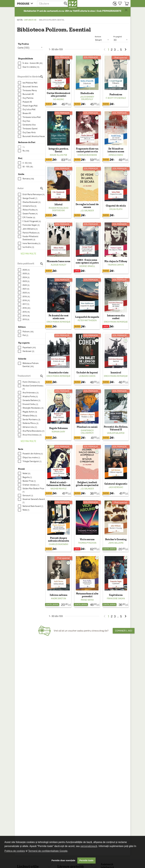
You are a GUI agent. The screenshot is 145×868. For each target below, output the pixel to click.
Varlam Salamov (116, 433)
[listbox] (121, 40)
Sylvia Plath (116, 209)
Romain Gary (58, 432)
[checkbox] (32, 63)
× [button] (126, 10)
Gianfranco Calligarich (87, 432)
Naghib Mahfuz (59, 489)
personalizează (89, 846)
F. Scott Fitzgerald (116, 98)
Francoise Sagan (116, 598)
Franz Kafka (87, 600)
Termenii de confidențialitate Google (48, 851)
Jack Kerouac (116, 487)
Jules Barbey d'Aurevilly (87, 98)
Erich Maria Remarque (59, 322)
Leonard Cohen (87, 376)
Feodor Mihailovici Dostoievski (59, 209)
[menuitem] (114, 3)
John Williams (116, 543)
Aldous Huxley (59, 265)
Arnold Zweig (116, 155)
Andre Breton (58, 598)
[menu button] (26, 3)
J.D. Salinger (87, 211)
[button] (53, 3)
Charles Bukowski (87, 155)
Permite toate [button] (86, 860)
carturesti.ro (30, 20)
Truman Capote (116, 265)
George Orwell (87, 266)
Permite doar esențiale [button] (63, 860)
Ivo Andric (59, 99)
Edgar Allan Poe (59, 155)
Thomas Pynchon (87, 543)
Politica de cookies (15, 851)
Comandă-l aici (124, 631)
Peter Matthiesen (87, 320)
